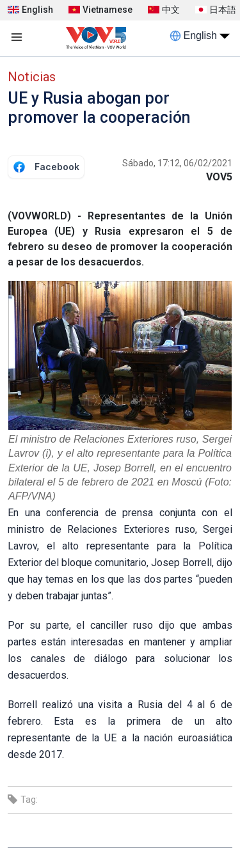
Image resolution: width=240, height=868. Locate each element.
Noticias (32, 77)
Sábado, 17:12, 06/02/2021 (177, 163)
